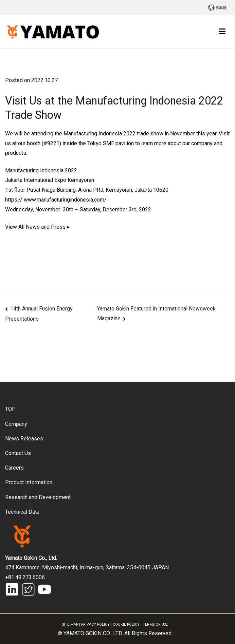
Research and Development (38, 497)
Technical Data (22, 512)
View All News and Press (35, 227)
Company (16, 424)
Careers (14, 468)
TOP (10, 409)
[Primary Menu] (222, 32)
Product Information (29, 482)
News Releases (24, 439)
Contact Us (18, 453)
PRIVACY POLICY (95, 624)
